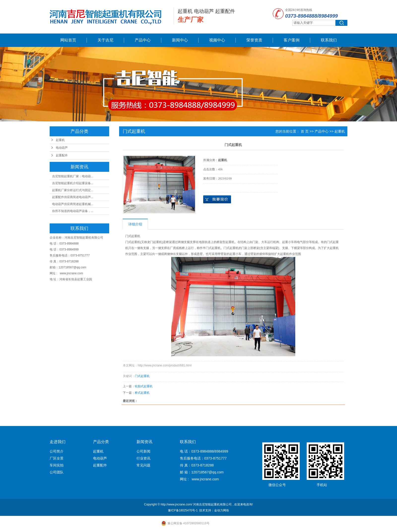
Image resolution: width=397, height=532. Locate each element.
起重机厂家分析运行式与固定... (73, 190)
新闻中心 (180, 40)
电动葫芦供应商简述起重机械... (73, 204)
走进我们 (58, 442)
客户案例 (292, 40)
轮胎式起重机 (144, 386)
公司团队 (57, 472)
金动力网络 (222, 510)
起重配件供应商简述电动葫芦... (73, 197)
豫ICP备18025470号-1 (183, 510)
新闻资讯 (144, 442)
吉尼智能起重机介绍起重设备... (73, 183)
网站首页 (68, 40)
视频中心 (217, 40)
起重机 (60, 140)
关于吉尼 (105, 40)
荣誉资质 (254, 40)
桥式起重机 (142, 393)
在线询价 (217, 199)
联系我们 (329, 40)
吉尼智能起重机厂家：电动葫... (73, 176)
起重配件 (62, 155)
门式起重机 (142, 376)
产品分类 (101, 442)
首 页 (305, 131)
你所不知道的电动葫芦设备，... (73, 211)
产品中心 (143, 40)
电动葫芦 (62, 148)
